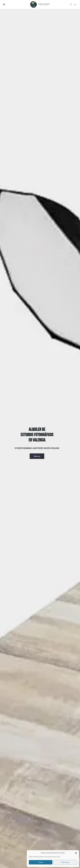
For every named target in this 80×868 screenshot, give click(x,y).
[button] (76, 853)
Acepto (41, 862)
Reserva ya (37, 456)
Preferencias (65, 862)
